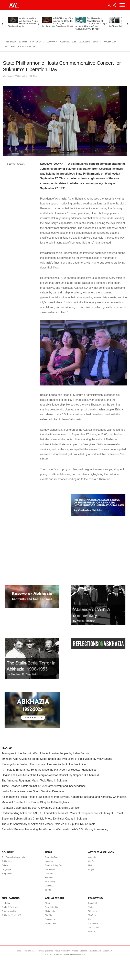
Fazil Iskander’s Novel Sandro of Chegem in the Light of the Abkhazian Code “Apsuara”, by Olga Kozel (91, 24)
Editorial (10, 47)
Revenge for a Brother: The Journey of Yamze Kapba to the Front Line (44, 764)
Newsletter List (52, 907)
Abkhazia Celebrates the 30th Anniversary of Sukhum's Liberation (41, 808)
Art (74, 42)
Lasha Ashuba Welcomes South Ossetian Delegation (33, 791)
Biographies (7, 874)
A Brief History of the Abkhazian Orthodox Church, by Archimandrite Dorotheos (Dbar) (57, 22)
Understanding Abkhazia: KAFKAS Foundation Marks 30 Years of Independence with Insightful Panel (62, 813)
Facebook (93, 903)
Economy (52, 42)
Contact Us (50, 919)
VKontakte (93, 923)
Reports (23, 42)
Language (6, 869)
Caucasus (84, 42)
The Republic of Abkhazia (13, 857)
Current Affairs (16, 164)
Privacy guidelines (46, 951)
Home (18, 951)
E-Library (6, 903)
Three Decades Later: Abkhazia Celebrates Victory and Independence (44, 786)
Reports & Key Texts (54, 865)
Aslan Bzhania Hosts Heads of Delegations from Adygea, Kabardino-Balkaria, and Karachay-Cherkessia (64, 797)
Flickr (91, 919)
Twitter (91, 907)
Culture (5, 865)
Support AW (50, 923)
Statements (37, 42)
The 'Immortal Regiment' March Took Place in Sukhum (34, 781)
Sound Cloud (94, 928)
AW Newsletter (27, 47)
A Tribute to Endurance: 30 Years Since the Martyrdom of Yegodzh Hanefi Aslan (49, 770)
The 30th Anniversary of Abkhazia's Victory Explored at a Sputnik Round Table (48, 824)
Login (109, 5)
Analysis (92, 857)
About (48, 903)
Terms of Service (29, 951)
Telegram (92, 911)
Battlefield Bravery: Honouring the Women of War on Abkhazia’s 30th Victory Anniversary (55, 829)
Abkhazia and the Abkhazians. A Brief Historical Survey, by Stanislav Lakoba (24, 22)
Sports (97, 42)
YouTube (92, 915)
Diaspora (64, 42)
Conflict (92, 861)
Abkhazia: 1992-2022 (11, 915)
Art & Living (50, 882)
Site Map (49, 915)
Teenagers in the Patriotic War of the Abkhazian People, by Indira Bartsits (46, 753)
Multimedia (110, 42)
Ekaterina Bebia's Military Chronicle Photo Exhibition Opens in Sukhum (44, 819)
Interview (10, 42)
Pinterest (92, 932)
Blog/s (91, 869)
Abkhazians (7, 861)
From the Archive (9, 911)
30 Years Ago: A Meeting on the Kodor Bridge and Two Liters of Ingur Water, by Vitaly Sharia (57, 759)
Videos (75, 951)
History (91, 865)
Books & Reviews (10, 907)
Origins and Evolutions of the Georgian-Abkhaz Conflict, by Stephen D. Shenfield (50, 775)
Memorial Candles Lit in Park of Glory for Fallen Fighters (35, 802)
